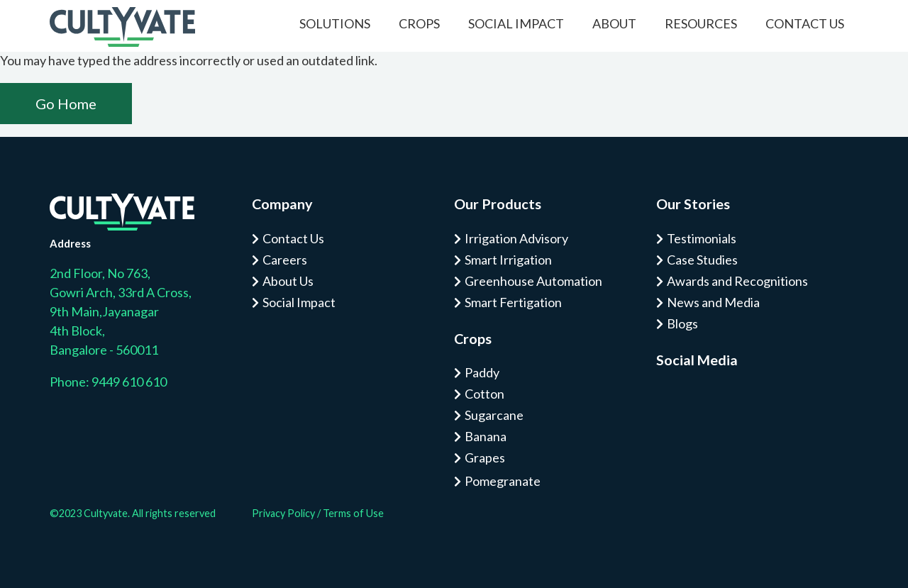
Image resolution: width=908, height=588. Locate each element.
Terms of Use (353, 513)
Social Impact (516, 23)
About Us (288, 281)
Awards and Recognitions (737, 281)
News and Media (713, 302)
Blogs (682, 323)
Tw (706, 399)
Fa (685, 399)
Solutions (335, 23)
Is (663, 399)
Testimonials (702, 238)
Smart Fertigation (513, 302)
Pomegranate (503, 481)
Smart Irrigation (508, 260)
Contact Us (805, 23)
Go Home (66, 104)
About (614, 23)
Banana (486, 436)
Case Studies (702, 260)
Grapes (485, 457)
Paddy (482, 372)
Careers (285, 260)
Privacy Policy (283, 513)
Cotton (485, 394)
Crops (419, 23)
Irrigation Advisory (516, 238)
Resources (701, 23)
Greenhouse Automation (533, 281)
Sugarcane (494, 415)
